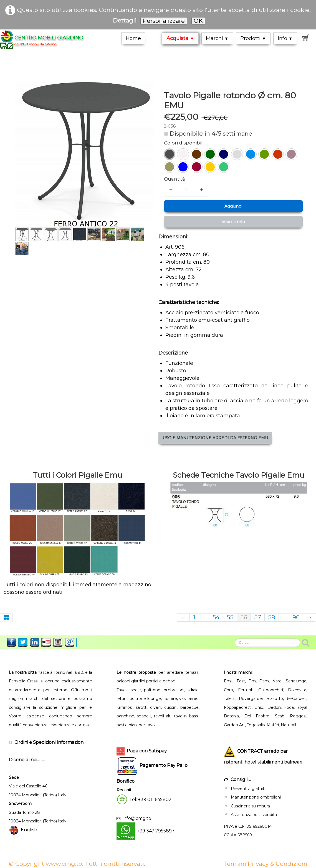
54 (216, 617)
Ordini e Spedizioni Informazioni (49, 742)
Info (285, 38)
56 (244, 617)
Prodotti (253, 38)
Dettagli (125, 20)
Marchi (217, 38)
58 (272, 617)
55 (230, 617)
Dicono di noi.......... (27, 760)
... (204, 617)
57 (258, 617)
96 (296, 617)
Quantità (166, 179)
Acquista (180, 38)
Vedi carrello (225, 222)
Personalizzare (164, 21)
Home (133, 38)
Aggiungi (225, 206)
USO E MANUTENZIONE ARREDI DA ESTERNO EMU (207, 438)
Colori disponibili (176, 143)
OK (198, 21)
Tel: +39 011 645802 (150, 799)
